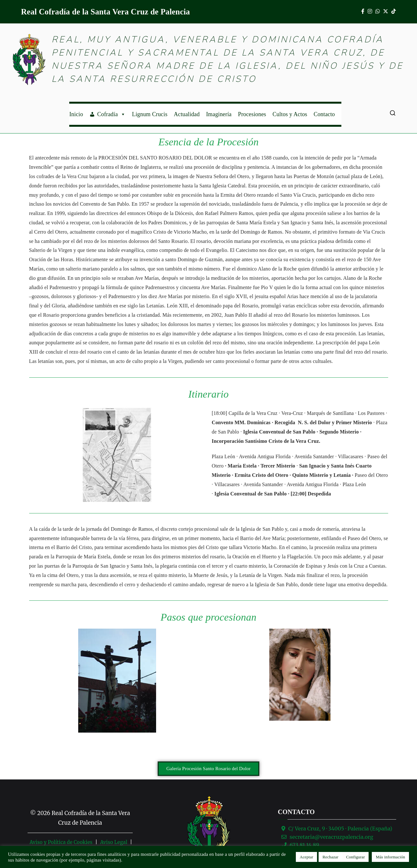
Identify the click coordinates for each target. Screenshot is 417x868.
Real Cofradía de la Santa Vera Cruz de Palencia (106, 12)
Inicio (76, 114)
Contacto (324, 114)
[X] (386, 12)
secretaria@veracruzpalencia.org (332, 837)
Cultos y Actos (290, 114)
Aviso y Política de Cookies (61, 842)
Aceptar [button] (306, 857)
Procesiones (252, 114)
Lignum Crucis (150, 114)
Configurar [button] (356, 857)
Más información (390, 857)
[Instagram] (370, 12)
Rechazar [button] (330, 857)
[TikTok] (394, 12)
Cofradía (111, 114)
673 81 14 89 (304, 845)
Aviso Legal (114, 842)
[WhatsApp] (378, 12)
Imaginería (219, 114)
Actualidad (187, 114)
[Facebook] (363, 12)
